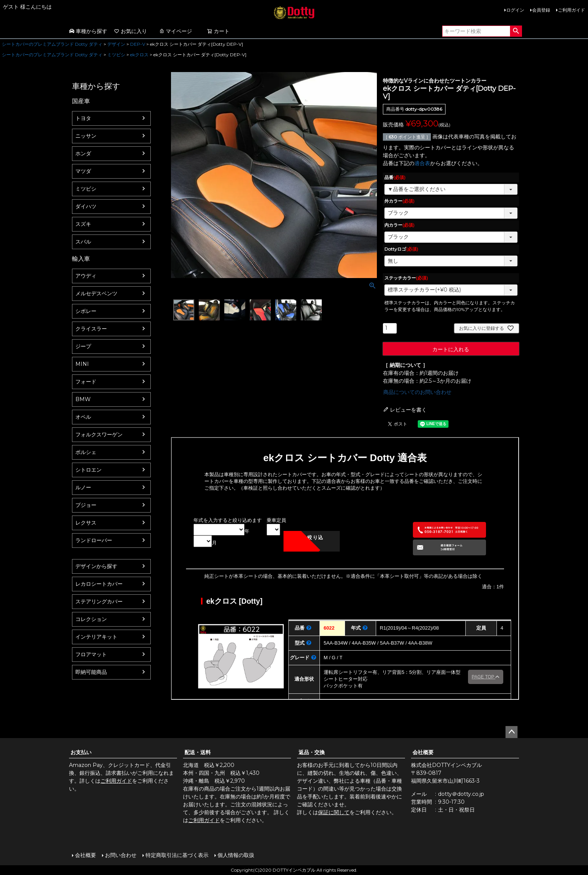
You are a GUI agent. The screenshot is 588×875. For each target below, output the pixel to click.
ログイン (515, 10)
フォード (86, 382)
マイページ (175, 31)
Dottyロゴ (401, 249)
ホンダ (83, 153)
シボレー (86, 311)
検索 (516, 31)
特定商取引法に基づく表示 (177, 855)
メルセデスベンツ (96, 293)
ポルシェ (86, 452)
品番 (395, 177)
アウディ (86, 276)
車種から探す (88, 31)
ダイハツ (86, 206)
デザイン (116, 44)
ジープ (83, 346)
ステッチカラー (406, 278)
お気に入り (130, 31)
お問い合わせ (121, 855)
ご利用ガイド (571, 10)
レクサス (86, 523)
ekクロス (139, 55)
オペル (83, 417)
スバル (83, 242)
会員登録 (541, 10)
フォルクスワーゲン (99, 434)
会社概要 (423, 752)
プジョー (86, 505)
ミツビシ (116, 55)
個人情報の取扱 (236, 855)
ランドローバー (94, 540)
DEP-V (138, 44)
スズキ (83, 224)
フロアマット (91, 654)
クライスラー (91, 329)
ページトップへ (511, 732)
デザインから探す (96, 566)
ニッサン (86, 136)
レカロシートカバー (99, 584)
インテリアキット (96, 637)
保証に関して (334, 812)
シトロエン (88, 470)
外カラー (399, 201)
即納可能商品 (91, 672)
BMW (83, 399)
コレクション (91, 619)
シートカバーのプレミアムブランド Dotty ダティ (52, 44)
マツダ (83, 171)
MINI (82, 364)
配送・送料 (198, 752)
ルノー (83, 487)
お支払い (81, 752)
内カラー (399, 225)
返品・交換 (312, 752)
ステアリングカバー (99, 601)
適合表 (422, 163)
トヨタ (83, 118)
